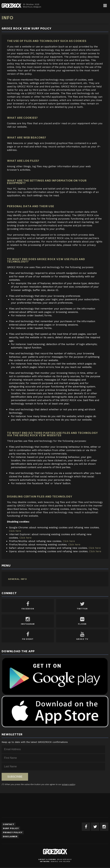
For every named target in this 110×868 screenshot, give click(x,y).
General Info (17, 579)
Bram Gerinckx (64, 859)
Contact (9, 824)
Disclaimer (10, 837)
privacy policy (68, 784)
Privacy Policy (13, 832)
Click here (15, 531)
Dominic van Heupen (60, 862)
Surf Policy (11, 828)
